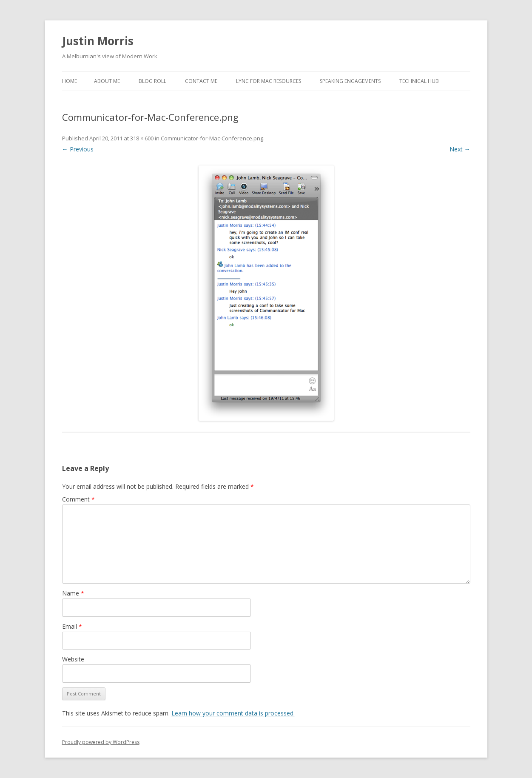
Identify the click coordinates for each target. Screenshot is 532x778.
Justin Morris (98, 41)
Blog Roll (152, 81)
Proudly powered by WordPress (101, 742)
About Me (107, 81)
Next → (460, 149)
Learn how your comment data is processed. (233, 713)
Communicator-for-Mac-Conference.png (212, 138)
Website (73, 659)
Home (70, 81)
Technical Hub (419, 81)
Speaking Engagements (350, 81)
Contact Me (201, 81)
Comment (78, 499)
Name (73, 593)
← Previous (78, 149)
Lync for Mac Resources (269, 81)
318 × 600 (142, 138)
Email (72, 626)
